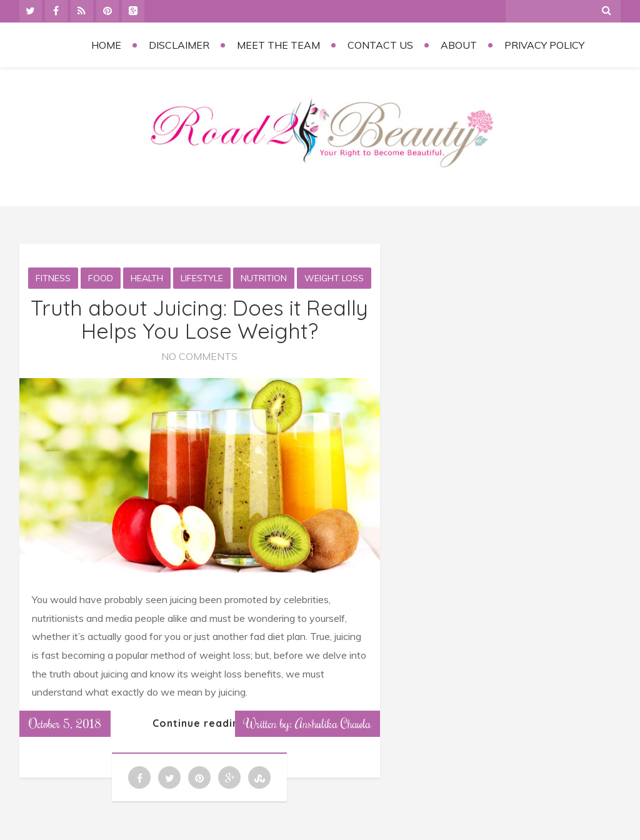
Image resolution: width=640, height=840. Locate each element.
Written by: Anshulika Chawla (307, 723)
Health (147, 278)
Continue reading (199, 723)
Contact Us (380, 45)
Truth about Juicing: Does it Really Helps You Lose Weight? (199, 319)
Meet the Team (278, 45)
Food (101, 278)
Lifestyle (202, 278)
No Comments (199, 356)
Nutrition (264, 278)
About (459, 45)
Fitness (53, 278)
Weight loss (334, 278)
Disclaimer (179, 45)
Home (106, 45)
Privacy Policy (544, 45)
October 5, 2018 (65, 723)
